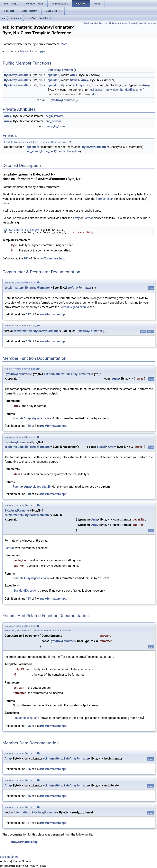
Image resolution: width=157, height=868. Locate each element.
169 (28, 341)
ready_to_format (56, 126)
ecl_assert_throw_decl (104, 90)
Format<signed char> (73, 307)
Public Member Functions (96, 23)
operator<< (34, 147)
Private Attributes (119, 23)
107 (26, 258)
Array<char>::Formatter (22, 230)
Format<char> (105, 199)
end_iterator (53, 121)
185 (28, 769)
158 (28, 599)
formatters (16, 18)
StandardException (131, 90)
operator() (54, 75)
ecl (4, 18)
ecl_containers (9, 857)
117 (28, 314)
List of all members (147, 23)
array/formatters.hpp (51, 258)
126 (28, 426)
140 (28, 494)
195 (28, 726)
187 (28, 823)
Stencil (75, 80)
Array (74, 75)
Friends (132, 23)
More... (65, 44)
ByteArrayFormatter (37, 18)
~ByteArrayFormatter (61, 100)
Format (88, 218)
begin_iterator (54, 116)
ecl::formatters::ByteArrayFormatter (28, 288)
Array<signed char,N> (37, 418)
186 (28, 796)
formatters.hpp (32, 51)
